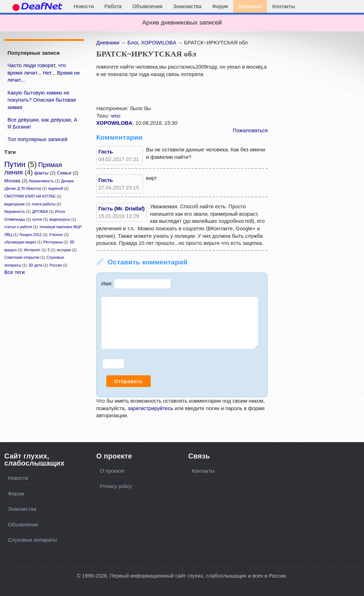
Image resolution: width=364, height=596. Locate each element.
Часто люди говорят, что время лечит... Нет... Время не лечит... (44, 73)
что (116, 116)
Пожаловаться (250, 130)
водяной (56, 188)
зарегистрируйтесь (150, 408)
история (64, 250)
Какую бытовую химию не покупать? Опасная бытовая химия (42, 100)
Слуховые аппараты (32, 540)
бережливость (42, 181)
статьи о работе (18, 227)
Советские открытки (22, 257)
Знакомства (187, 6)
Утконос (56, 235)
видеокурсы (60, 219)
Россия (56, 265)
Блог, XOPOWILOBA (152, 43)
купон (37, 219)
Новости (84, 6)
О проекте (112, 471)
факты (41, 173)
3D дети (35, 265)
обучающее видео (20, 242)
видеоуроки (14, 204)
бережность (15, 211)
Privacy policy (116, 486)
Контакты (283, 6)
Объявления (147, 6)
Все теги (15, 272)
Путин (15, 165)
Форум (220, 6)
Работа (113, 6)
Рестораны (53, 242)
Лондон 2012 (31, 235)
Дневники (250, 6)
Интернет (32, 250)
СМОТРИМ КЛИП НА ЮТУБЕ (30, 196)
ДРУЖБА (40, 211)
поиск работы (44, 204)
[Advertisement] (52, 353)
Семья (64, 173)
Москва (12, 181)
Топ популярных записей (37, 139)
